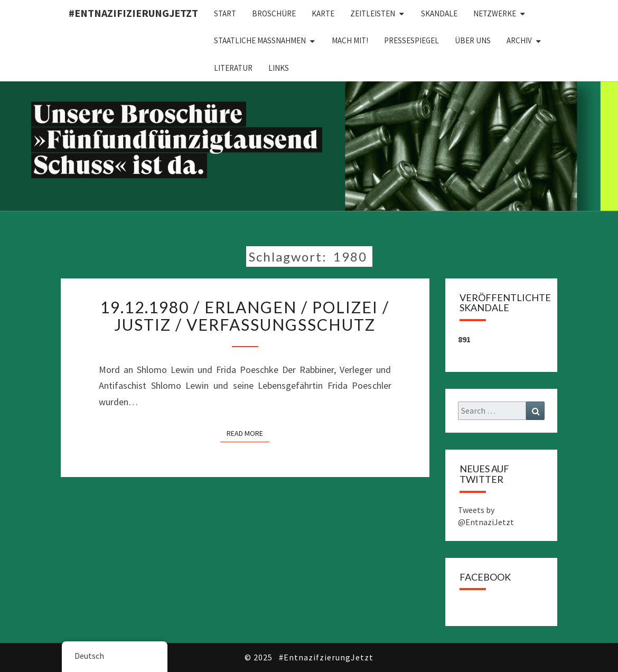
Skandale (439, 13)
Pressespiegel (411, 40)
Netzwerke (495, 13)
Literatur (233, 68)
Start (225, 13)
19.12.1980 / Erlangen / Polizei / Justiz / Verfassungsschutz (245, 316)
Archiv (519, 40)
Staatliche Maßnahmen (260, 40)
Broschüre (274, 13)
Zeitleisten (373, 13)
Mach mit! (350, 40)
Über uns (473, 40)
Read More (248, 433)
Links (279, 68)
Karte (323, 13)
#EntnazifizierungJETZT (133, 13)
